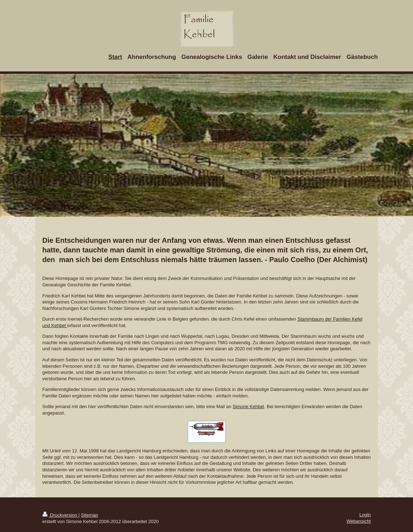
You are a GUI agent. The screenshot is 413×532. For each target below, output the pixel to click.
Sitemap (90, 515)
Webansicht (359, 521)
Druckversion (61, 515)
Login (365, 515)
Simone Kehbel (248, 406)
